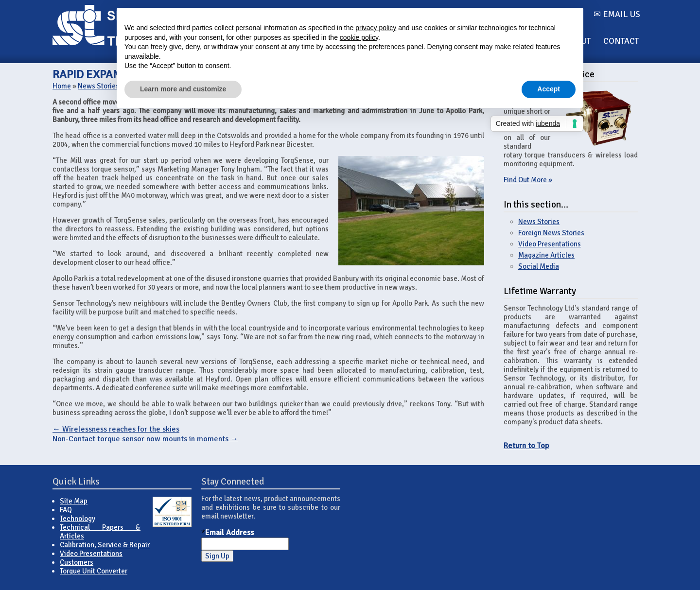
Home (62, 86)
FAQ (66, 510)
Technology (78, 519)
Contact (621, 41)
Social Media (539, 266)
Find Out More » (528, 180)
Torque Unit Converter (94, 571)
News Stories (98, 86)
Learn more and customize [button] (183, 89)
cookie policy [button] (359, 37)
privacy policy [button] (376, 28)
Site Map (74, 501)
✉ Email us (617, 14)
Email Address (229, 533)
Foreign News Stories (551, 233)
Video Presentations (550, 244)
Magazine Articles (546, 255)
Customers (77, 562)
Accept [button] (549, 89)
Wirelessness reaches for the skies (116, 429)
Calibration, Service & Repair (105, 545)
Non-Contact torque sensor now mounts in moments (145, 439)
